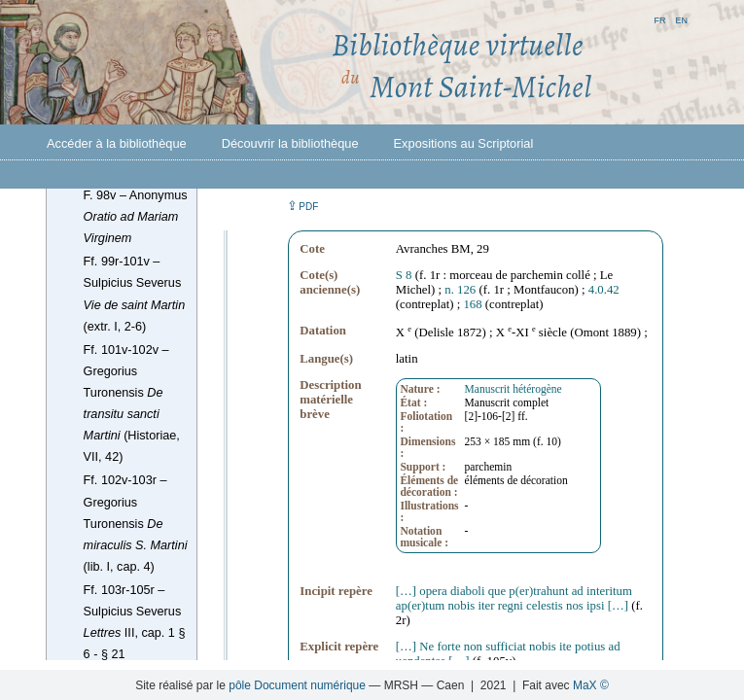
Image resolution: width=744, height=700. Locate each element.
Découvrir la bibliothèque (290, 143)
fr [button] (659, 19)
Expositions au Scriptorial (464, 143)
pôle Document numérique (297, 685)
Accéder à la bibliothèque (117, 143)
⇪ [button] (302, 206)
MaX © (591, 685)
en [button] (681, 19)
